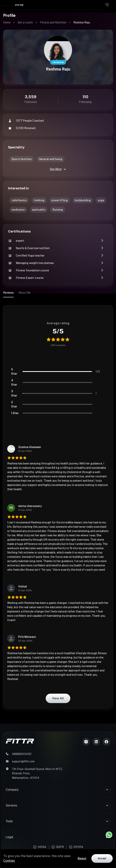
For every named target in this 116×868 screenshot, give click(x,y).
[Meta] (106, 742)
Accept (102, 858)
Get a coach (25, 22)
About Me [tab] (25, 293)
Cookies (9, 861)
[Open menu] (107, 5)
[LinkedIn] (96, 742)
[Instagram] (86, 742)
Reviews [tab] (8, 293)
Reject (82, 858)
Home (7, 22)
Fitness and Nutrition (53, 22)
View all (58, 698)
